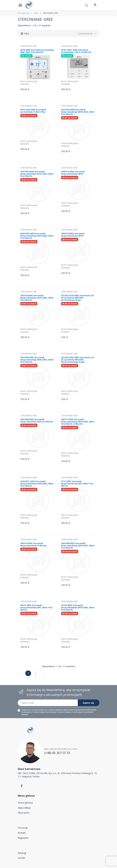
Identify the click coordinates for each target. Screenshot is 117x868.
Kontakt (22, 833)
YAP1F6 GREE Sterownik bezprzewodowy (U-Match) (34, 544)
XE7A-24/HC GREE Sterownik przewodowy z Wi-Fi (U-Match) (76, 51)
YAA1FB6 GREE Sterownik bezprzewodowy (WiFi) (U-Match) (37, 421)
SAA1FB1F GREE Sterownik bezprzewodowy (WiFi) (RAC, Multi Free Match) (37, 236)
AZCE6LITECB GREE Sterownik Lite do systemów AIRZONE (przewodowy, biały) (78, 298)
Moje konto (24, 813)
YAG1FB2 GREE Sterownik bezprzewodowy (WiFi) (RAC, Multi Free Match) (37, 174)
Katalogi (22, 853)
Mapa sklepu (24, 808)
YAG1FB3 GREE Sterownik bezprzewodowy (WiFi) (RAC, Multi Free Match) (78, 112)
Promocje (23, 828)
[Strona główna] (34, 5)
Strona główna (25, 803)
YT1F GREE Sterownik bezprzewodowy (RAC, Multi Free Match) (77, 484)
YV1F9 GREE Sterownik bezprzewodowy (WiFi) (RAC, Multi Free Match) (78, 608)
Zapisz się (88, 703)
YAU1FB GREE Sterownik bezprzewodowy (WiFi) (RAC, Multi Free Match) (37, 298)
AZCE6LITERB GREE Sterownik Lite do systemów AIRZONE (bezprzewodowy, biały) (78, 360)
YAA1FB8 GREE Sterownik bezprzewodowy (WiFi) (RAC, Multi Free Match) (78, 546)
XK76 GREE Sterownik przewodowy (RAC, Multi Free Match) (37, 51)
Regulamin (23, 838)
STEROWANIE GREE (29, 46)
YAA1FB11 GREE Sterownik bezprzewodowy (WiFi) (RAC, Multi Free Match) (37, 484)
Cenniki (21, 858)
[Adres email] (48, 703)
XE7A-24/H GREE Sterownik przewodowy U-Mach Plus (33, 111)
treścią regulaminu (56, 710)
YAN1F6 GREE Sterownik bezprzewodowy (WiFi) (73, 235)
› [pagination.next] (42, 673)
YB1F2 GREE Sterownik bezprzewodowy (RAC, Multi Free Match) (36, 608)
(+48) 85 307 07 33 (57, 753)
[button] (86, 5)
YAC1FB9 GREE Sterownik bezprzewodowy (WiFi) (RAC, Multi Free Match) (37, 360)
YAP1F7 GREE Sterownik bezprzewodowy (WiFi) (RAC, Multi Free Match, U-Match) (78, 422)
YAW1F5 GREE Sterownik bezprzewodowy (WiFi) (73, 173)
